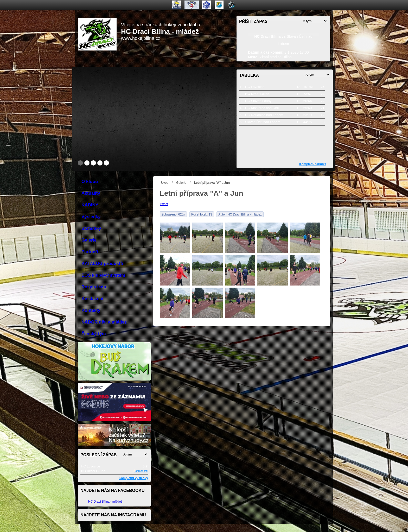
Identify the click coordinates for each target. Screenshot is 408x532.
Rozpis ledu (94, 287)
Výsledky (91, 217)
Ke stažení (92, 299)
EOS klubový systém (103, 275)
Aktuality (91, 193)
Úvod (165, 183)
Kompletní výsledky (133, 478)
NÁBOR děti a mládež (104, 322)
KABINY (90, 205)
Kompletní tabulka (313, 164)
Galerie (181, 183)
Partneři (90, 252)
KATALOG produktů (102, 264)
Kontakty (91, 310)
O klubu (90, 182)
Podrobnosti (141, 471)
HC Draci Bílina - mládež (105, 502)
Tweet (164, 204)
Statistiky (91, 228)
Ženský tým (94, 334)
